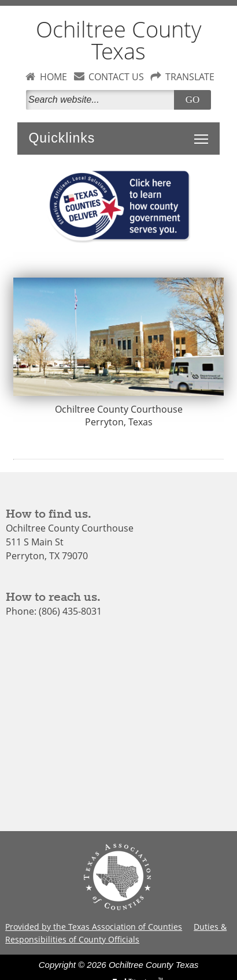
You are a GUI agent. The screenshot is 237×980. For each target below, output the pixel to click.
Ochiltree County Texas (118, 40)
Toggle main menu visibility (204, 133)
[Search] (102, 100)
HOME (53, 77)
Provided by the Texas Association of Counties (94, 927)
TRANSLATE (190, 77)
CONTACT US (116, 77)
